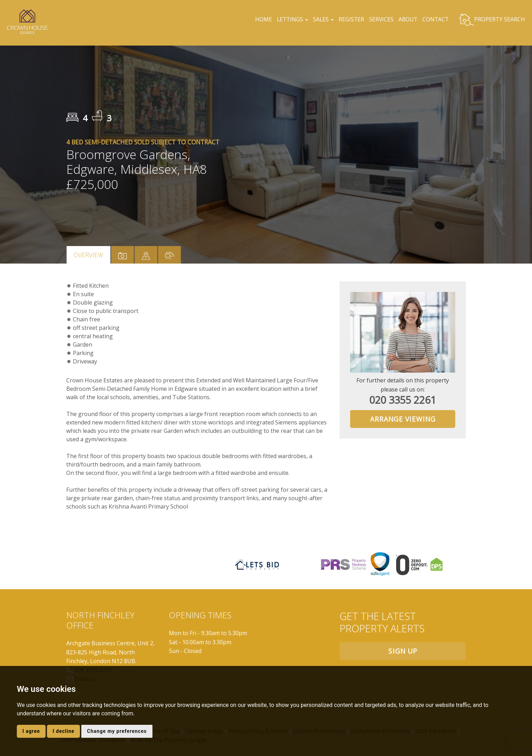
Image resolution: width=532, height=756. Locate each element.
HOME (260, 19)
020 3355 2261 (403, 400)
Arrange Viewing (403, 419)
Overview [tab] (88, 255)
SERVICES (380, 19)
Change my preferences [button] (117, 731)
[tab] (146, 255)
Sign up (403, 651)
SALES (321, 19)
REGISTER (350, 19)
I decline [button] (63, 731)
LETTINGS (289, 19)
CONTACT (435, 19)
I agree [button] (31, 731)
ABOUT (408, 19)
